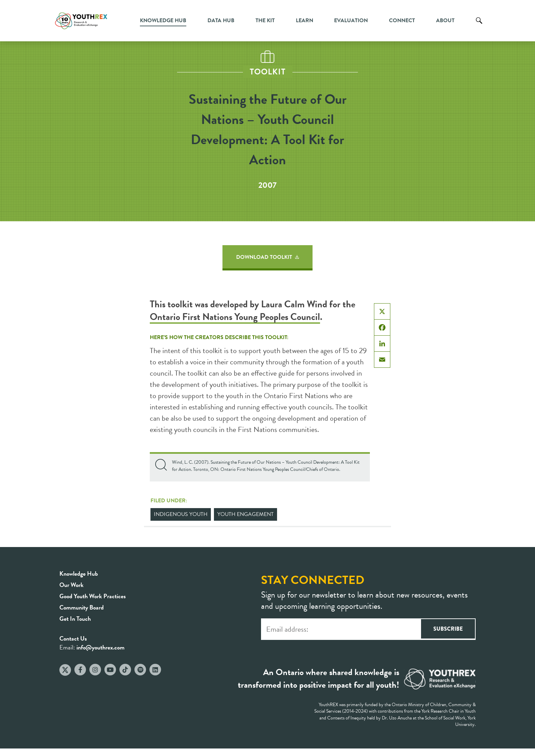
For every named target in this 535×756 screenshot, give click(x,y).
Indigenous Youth (181, 514)
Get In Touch (75, 619)
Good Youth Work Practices (93, 596)
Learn (305, 20)
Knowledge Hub (163, 20)
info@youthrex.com (100, 647)
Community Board (82, 607)
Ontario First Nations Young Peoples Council (235, 317)
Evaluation (351, 20)
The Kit (265, 20)
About (445, 20)
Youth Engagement (245, 514)
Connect (402, 20)
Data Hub (221, 20)
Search (479, 26)
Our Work (71, 585)
